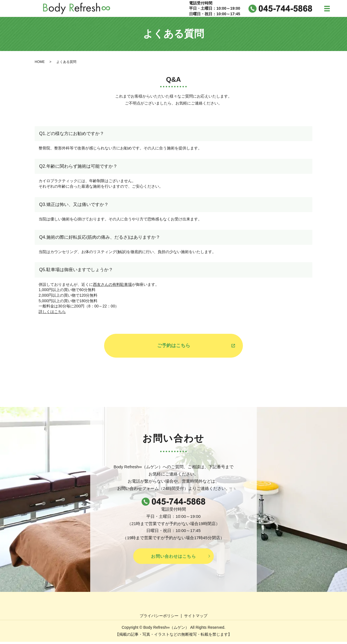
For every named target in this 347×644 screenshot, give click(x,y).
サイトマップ (196, 618)
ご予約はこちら (173, 347)
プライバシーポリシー (159, 618)
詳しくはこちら (52, 313)
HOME (40, 63)
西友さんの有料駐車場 (112, 286)
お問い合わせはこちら (173, 558)
